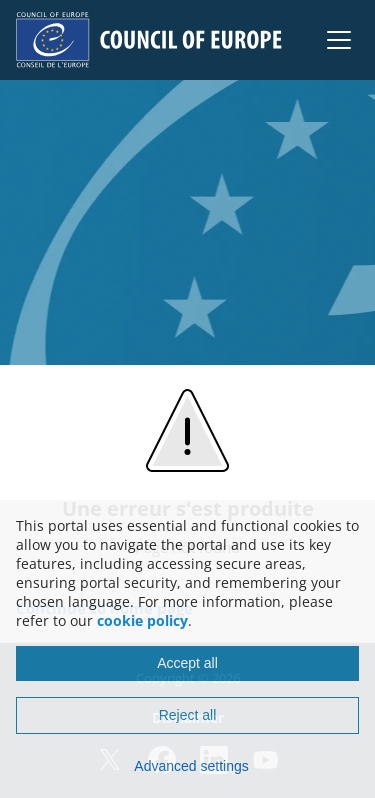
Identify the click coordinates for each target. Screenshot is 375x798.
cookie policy (142, 620)
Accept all (187, 663)
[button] (339, 40)
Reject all (188, 715)
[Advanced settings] (187, 766)
